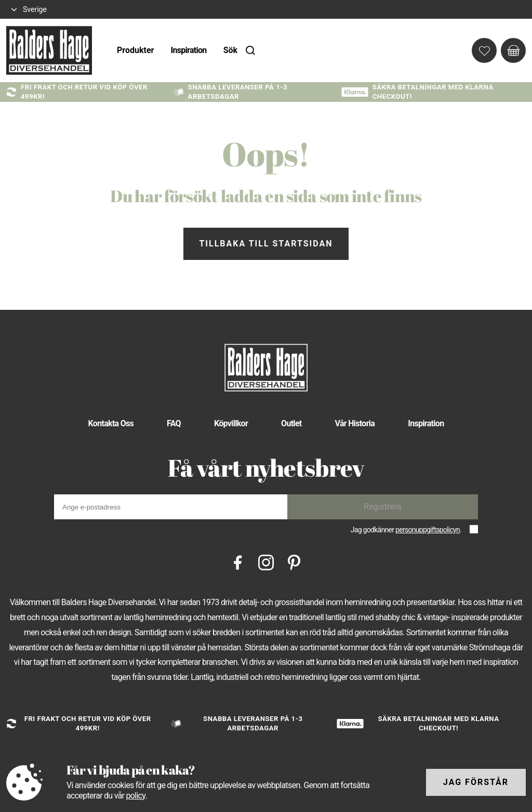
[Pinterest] (294, 562)
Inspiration (188, 50)
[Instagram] (266, 562)
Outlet (291, 423)
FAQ (174, 423)
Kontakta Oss (111, 423)
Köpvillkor (231, 423)
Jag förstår (476, 782)
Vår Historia (355, 423)
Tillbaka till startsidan (266, 244)
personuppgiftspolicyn (428, 530)
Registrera (382, 507)
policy (135, 796)
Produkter (135, 50)
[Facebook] (238, 562)
